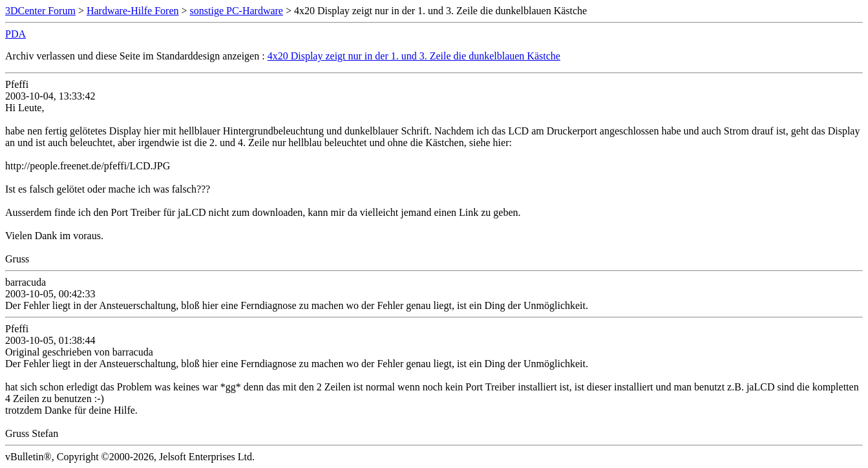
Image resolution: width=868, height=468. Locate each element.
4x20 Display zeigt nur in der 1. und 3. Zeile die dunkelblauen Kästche (414, 56)
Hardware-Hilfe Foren (133, 11)
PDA (16, 34)
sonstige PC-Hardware (237, 11)
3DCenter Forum (40, 11)
